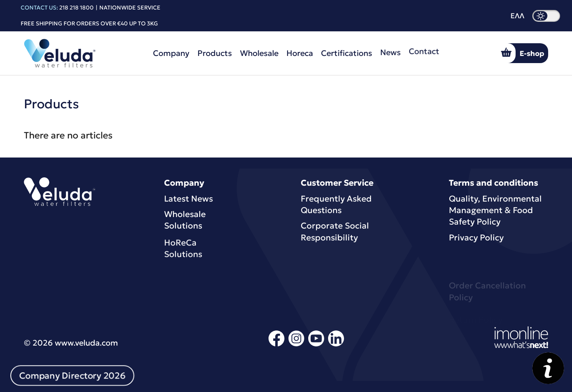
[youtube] (316, 345)
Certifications (347, 52)
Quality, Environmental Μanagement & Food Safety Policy (495, 210)
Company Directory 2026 (72, 376)
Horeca (300, 52)
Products (215, 53)
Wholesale (259, 53)
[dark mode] (546, 16)
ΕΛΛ (517, 16)
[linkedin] (336, 345)
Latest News (188, 199)
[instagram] (296, 345)
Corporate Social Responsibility (335, 232)
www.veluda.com (86, 343)
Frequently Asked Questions (336, 205)
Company (171, 53)
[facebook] (276, 345)
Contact (424, 47)
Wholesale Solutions (185, 221)
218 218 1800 (76, 8)
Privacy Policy (476, 238)
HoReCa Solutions (183, 253)
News (390, 50)
